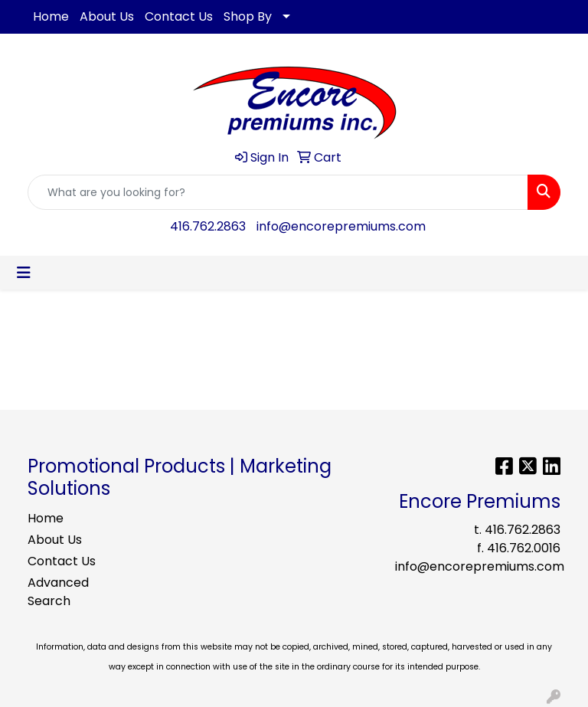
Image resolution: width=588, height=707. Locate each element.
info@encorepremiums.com (341, 226)
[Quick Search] (278, 192)
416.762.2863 (208, 226)
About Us (107, 16)
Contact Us (179, 16)
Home (51, 16)
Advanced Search (58, 592)
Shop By (248, 16)
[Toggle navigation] (24, 273)
